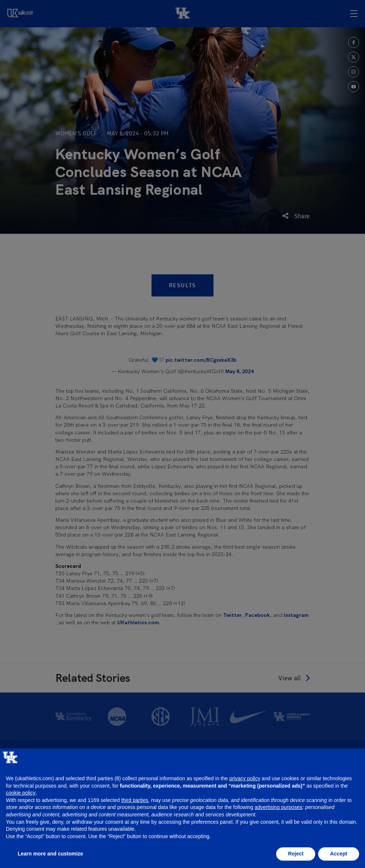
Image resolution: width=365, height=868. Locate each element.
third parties (135, 800)
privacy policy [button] (245, 778)
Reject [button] (296, 854)
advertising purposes (279, 807)
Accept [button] (339, 854)
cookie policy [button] (21, 793)
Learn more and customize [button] (50, 854)
